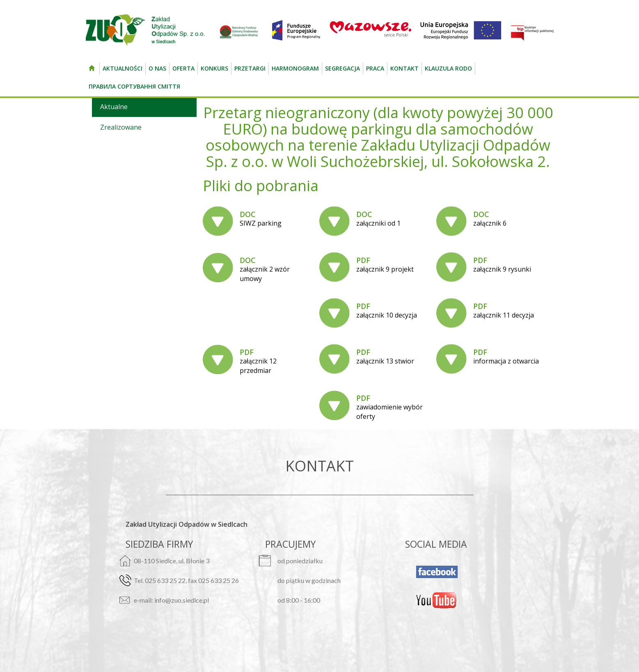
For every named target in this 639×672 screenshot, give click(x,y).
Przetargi (250, 68)
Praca (375, 68)
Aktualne (114, 107)
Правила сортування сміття (134, 86)
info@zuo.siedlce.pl (182, 600)
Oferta (183, 68)
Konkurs (214, 68)
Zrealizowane (121, 127)
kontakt (404, 68)
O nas (157, 68)
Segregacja (342, 68)
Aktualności (123, 68)
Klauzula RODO (448, 68)
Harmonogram (295, 68)
